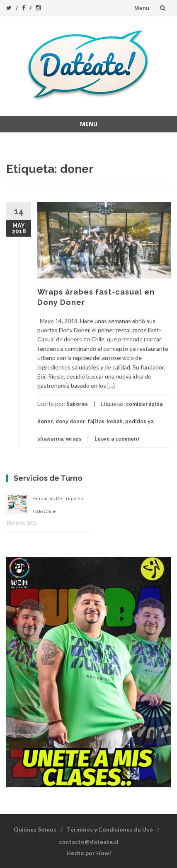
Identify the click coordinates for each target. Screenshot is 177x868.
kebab (115, 421)
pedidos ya (139, 421)
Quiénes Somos (35, 829)
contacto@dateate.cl (89, 842)
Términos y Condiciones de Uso (110, 829)
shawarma (50, 439)
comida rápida (144, 404)
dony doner (70, 421)
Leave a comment (117, 439)
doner (45, 421)
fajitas (96, 421)
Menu (142, 8)
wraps (74, 439)
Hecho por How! (89, 853)
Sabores (77, 404)
